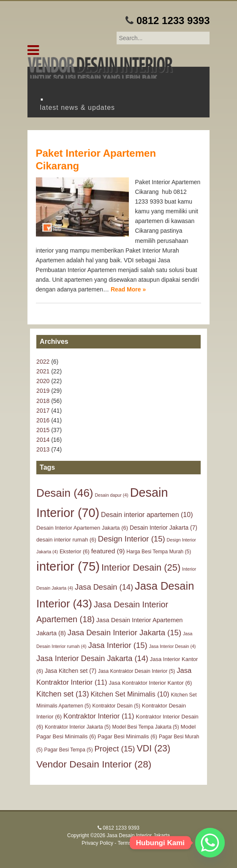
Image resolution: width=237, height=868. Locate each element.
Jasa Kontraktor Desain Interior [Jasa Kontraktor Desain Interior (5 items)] (136, 671)
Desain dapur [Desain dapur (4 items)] (111, 495)
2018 (43, 401)
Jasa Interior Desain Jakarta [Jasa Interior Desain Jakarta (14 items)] (92, 658)
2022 (43, 362)
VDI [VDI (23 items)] (153, 748)
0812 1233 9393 (173, 20)
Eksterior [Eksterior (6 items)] (75, 551)
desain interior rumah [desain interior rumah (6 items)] (66, 540)
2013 (43, 449)
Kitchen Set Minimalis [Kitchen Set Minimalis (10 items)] (130, 694)
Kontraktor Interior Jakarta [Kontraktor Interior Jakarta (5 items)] (78, 727)
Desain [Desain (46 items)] (65, 493)
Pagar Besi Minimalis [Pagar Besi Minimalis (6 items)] (127, 736)
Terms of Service (136, 843)
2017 (43, 411)
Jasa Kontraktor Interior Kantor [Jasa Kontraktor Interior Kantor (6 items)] (151, 683)
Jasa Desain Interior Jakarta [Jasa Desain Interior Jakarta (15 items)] (124, 633)
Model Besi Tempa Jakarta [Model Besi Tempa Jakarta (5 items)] (146, 727)
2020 (43, 381)
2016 (43, 420)
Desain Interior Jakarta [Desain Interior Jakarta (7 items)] (163, 528)
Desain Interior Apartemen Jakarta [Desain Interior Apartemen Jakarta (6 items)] (82, 528)
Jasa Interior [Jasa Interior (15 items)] (117, 645)
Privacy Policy (97, 843)
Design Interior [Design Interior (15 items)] (132, 539)
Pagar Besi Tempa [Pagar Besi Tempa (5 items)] (69, 750)
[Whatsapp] (210, 843)
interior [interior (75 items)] (68, 566)
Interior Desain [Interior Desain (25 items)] (141, 567)
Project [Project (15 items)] (115, 749)
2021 (43, 371)
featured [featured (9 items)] (108, 551)
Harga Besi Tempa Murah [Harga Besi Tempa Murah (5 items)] (159, 552)
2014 (43, 440)
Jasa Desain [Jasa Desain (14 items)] (104, 587)
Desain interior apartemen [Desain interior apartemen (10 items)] (147, 514)
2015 (43, 430)
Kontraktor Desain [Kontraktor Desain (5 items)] (116, 706)
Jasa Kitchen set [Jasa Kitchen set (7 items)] (71, 671)
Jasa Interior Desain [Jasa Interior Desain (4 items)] (173, 646)
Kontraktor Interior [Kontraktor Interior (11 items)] (99, 716)
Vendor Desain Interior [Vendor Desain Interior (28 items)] (94, 764)
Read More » (128, 289)
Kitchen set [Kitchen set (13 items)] (63, 694)
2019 (43, 391)
